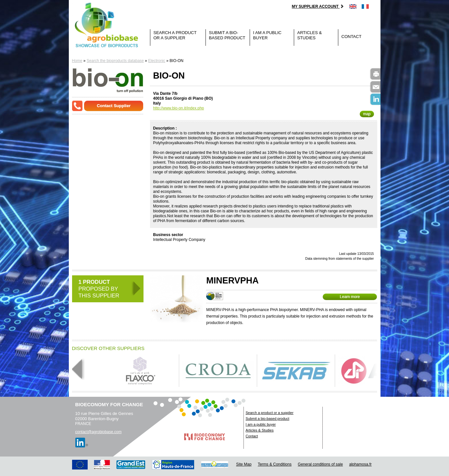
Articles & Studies (310, 35)
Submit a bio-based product (227, 35)
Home (77, 61)
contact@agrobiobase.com (99, 432)
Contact (352, 37)
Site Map (244, 464)
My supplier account (318, 6)
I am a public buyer (267, 35)
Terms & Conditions (275, 464)
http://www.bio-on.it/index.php (179, 108)
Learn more (350, 297)
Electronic (157, 61)
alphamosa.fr (360, 464)
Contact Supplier (114, 106)
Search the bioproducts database (115, 61)
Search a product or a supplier (175, 35)
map (367, 114)
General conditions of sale (320, 464)
